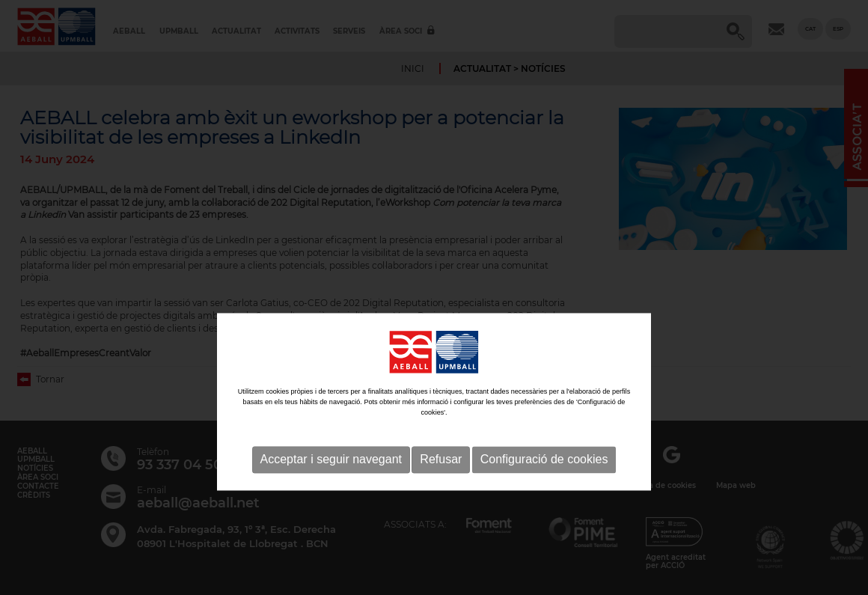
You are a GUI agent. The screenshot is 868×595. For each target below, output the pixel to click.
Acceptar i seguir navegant (331, 506)
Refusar (441, 506)
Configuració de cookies (544, 506)
